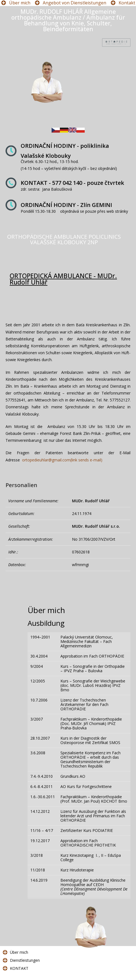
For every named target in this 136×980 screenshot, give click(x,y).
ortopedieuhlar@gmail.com (62, 460)
